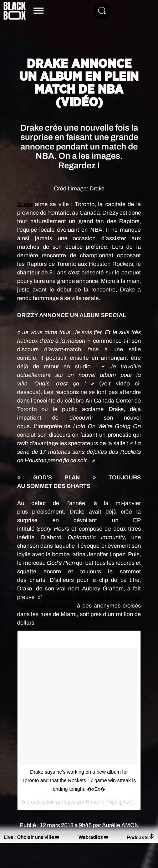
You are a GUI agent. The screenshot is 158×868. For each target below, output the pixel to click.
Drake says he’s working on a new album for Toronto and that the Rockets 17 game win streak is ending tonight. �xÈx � (79, 780)
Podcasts (141, 837)
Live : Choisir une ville (29, 837)
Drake (25, 204)
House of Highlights (108, 802)
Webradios (91, 837)
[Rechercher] (102, 11)
